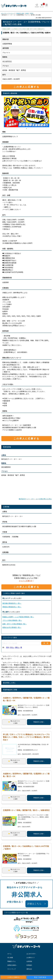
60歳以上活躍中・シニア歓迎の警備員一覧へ (18, 617)
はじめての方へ (31, 954)
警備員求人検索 (20, 13)
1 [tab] (26, 129)
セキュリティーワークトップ (8, 13)
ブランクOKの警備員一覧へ (12, 620)
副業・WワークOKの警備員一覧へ (14, 624)
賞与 (8, 647)
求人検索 (10, 958)
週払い (18, 647)
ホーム (9, 954)
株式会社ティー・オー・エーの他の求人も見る (35, 499)
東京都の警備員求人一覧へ (12, 603)
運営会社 (29, 969)
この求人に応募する (26, 87)
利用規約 (29, 965)
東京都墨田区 (7, 61)
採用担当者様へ (12, 965)
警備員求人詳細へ (39, 722)
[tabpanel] (27, 112)
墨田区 (32, 13)
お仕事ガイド (31, 958)
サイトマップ (12, 969)
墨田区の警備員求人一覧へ (12, 607)
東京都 (27, 13)
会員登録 (29, 961)
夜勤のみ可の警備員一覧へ (12, 627)
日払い (12, 647)
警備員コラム (12, 961)
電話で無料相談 (40, 977)
